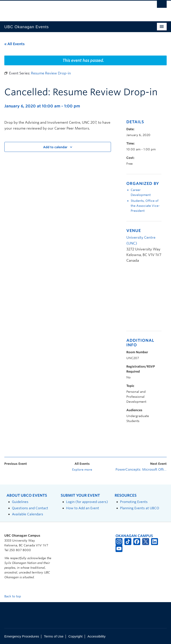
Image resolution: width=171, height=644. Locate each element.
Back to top (15, 596)
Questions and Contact (30, 508)
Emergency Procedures (22, 636)
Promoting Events (134, 502)
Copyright (75, 636)
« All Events (15, 44)
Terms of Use (54, 636)
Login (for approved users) (87, 502)
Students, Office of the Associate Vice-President (145, 206)
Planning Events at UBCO (140, 508)
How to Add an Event (83, 508)
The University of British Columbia (73, 9)
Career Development (141, 192)
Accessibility (97, 636)
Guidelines (20, 502)
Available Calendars (28, 514)
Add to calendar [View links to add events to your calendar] (55, 147)
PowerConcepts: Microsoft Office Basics (141, 470)
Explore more (82, 470)
